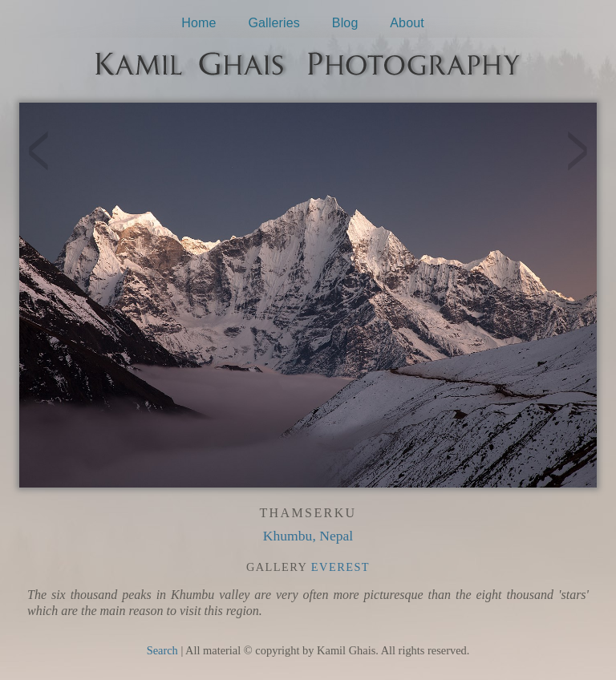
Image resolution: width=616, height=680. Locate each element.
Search (162, 650)
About (407, 23)
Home (199, 23)
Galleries (274, 23)
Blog (345, 23)
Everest (340, 567)
